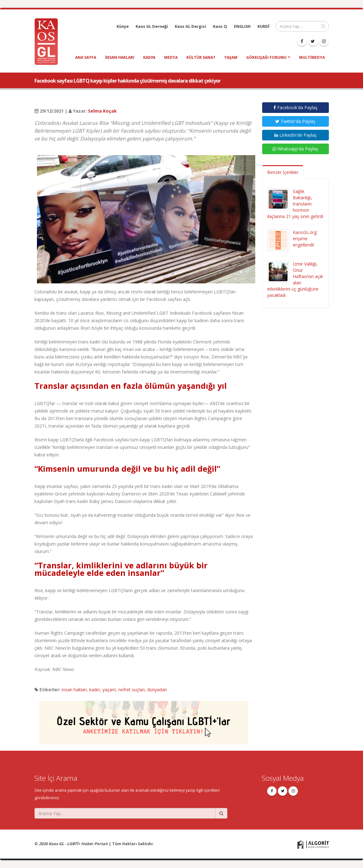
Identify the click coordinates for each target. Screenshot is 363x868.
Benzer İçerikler (283, 172)
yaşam (231, 57)
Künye (123, 26)
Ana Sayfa (86, 57)
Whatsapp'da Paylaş (295, 149)
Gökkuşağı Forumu (266, 57)
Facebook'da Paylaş (296, 107)
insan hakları (120, 57)
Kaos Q (220, 26)
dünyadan (157, 690)
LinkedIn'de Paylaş (296, 135)
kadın (149, 57)
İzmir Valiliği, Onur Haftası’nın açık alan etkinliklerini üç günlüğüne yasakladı (295, 279)
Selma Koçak (102, 111)
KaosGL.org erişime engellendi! (305, 239)
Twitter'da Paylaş (295, 121)
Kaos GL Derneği (152, 26)
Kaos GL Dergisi (190, 26)
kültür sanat (201, 57)
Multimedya (312, 57)
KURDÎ (263, 26)
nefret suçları (132, 690)
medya (171, 57)
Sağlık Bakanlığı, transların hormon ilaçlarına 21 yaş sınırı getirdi (295, 204)
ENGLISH (242, 26)
